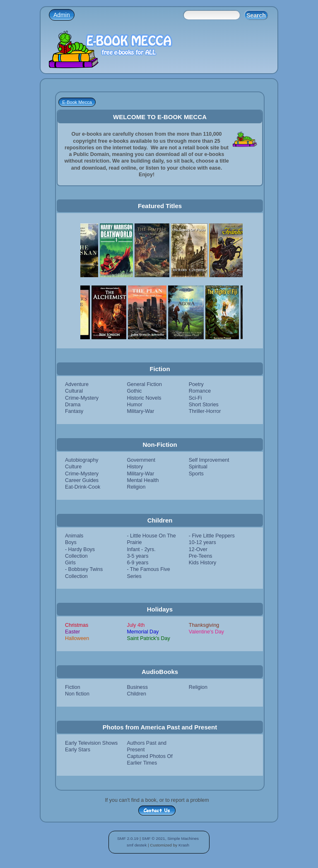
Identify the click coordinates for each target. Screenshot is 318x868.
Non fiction (77, 694)
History (135, 467)
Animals (74, 536)
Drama (73, 405)
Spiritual (198, 467)
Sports (196, 474)
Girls (70, 563)
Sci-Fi (195, 398)
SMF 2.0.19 (128, 838)
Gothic (134, 391)
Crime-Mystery (82, 398)
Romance (200, 391)
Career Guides (82, 480)
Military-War (140, 411)
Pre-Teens (201, 556)
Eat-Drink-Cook (83, 487)
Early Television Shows (91, 743)
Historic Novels (144, 398)
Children (136, 694)
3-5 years (137, 556)
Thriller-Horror (205, 411)
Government (141, 460)
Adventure (77, 384)
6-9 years (137, 563)
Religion (136, 487)
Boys (71, 542)
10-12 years (202, 542)
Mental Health (143, 480)
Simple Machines (183, 838)
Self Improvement (209, 460)
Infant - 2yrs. (141, 549)
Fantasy (74, 411)
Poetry (196, 384)
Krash (184, 845)
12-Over (198, 549)
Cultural (74, 391)
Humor (134, 405)
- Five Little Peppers (212, 536)
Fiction (73, 687)
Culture (73, 467)
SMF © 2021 (154, 838)
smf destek (137, 845)
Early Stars (78, 750)
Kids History (203, 563)
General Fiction (144, 384)
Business (137, 687)
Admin (62, 15)
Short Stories (204, 405)
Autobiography (82, 460)
